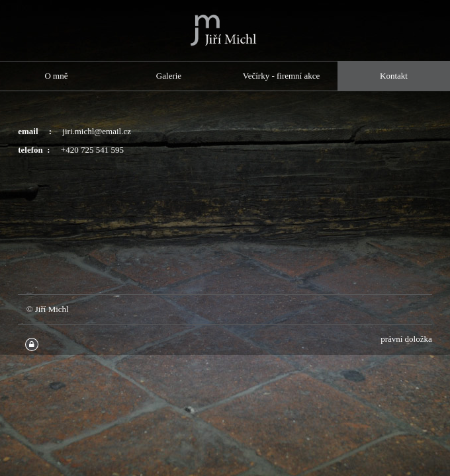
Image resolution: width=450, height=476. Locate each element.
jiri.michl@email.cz (97, 131)
